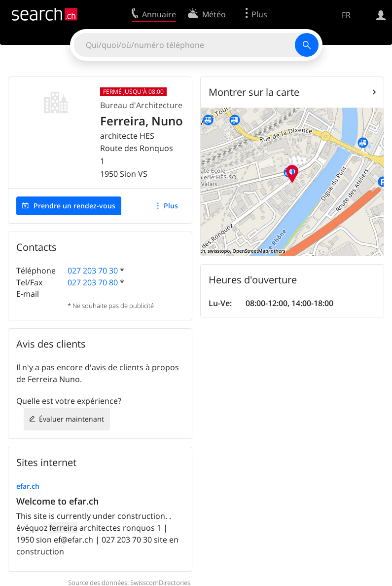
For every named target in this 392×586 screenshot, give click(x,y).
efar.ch (28, 486)
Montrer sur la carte (254, 92)
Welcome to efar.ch (57, 501)
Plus (171, 206)
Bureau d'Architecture (141, 105)
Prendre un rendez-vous (74, 206)
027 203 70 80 (93, 282)
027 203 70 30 (93, 271)
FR (346, 15)
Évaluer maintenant (71, 419)
